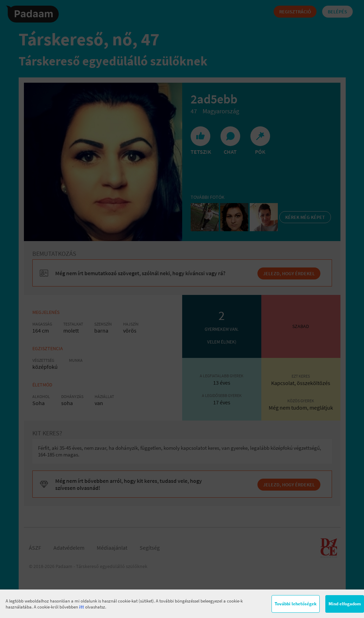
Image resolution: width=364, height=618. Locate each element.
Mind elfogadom (345, 604)
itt (82, 607)
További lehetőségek (296, 604)
